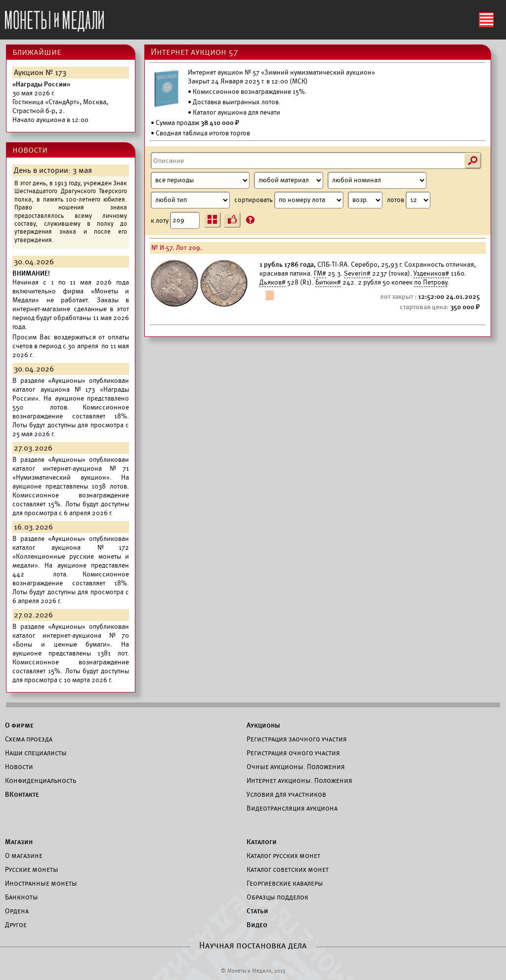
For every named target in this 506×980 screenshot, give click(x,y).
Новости (19, 767)
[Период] (200, 180)
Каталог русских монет (283, 856)
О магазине (24, 856)
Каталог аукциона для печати (236, 112)
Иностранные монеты (41, 883)
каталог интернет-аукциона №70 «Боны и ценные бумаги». (71, 640)
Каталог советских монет (288, 869)
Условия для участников (286, 794)
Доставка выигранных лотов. (237, 102)
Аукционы (263, 725)
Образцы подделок (277, 897)
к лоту (175, 220)
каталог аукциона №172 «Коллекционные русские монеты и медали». (71, 556)
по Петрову (431, 282)
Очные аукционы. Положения (296, 767)
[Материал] (289, 180)
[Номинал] (377, 180)
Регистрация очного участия (293, 753)
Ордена (17, 911)
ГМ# (320, 273)
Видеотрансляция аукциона (292, 808)
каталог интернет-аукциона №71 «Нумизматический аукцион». (71, 473)
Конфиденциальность (41, 780)
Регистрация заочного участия (297, 739)
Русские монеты (32, 869)
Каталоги (262, 842)
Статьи (257, 911)
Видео (257, 925)
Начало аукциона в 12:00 (60, 102)
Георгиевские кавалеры (285, 883)
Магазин (19, 842)
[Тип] (190, 200)
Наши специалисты (36, 753)
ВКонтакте (22, 794)
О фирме (19, 725)
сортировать (308, 200)
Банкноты (21, 897)
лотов (409, 200)
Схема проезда (29, 739)
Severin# (357, 273)
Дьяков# (273, 282)
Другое (16, 925)
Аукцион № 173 (40, 73)
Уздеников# (431, 273)
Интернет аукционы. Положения (299, 780)
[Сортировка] (365, 200)
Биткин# (328, 282)
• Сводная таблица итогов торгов (200, 133)
